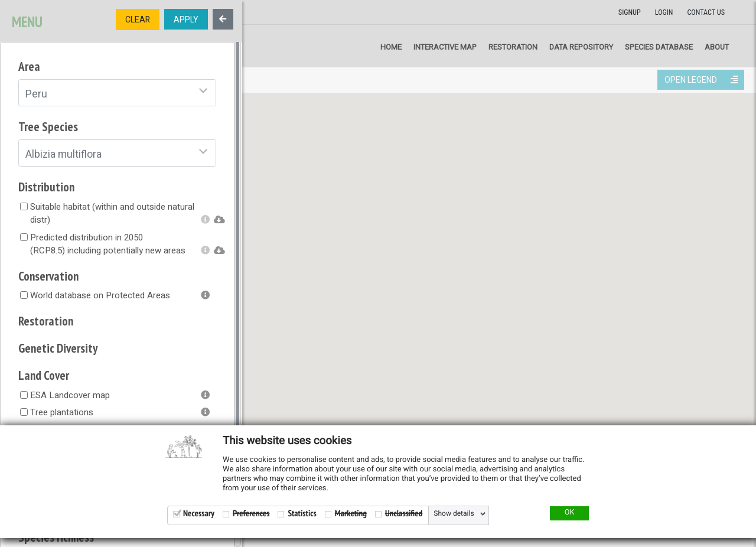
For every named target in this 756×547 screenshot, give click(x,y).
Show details (454, 514)
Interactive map (445, 47)
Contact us (706, 12)
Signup (630, 12)
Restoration (513, 47)
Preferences (251, 514)
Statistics (302, 514)
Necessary (199, 514)
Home (391, 47)
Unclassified (404, 514)
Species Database (659, 47)
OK (570, 513)
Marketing (351, 514)
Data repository (581, 47)
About (717, 47)
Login (664, 12)
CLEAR (138, 20)
